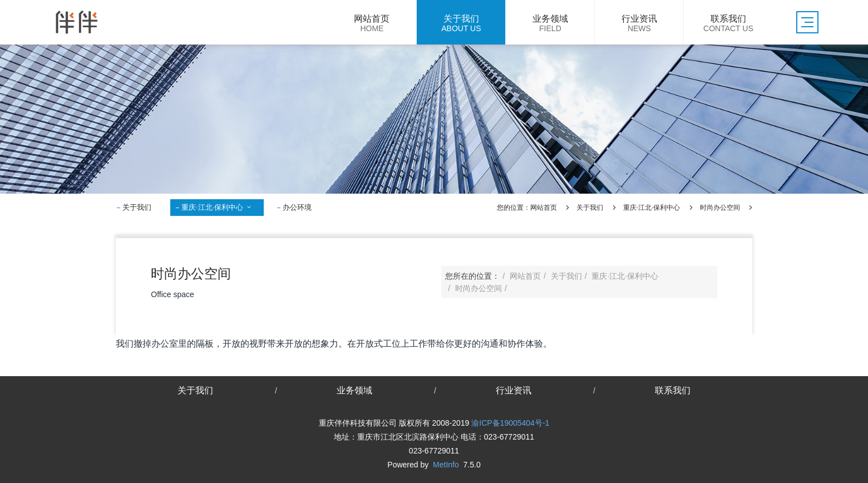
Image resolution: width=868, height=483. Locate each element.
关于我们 (137, 207)
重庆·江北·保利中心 (217, 207)
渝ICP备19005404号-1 (510, 423)
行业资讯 (514, 390)
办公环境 (297, 207)
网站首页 (544, 208)
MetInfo (446, 465)
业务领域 (354, 390)
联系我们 (673, 390)
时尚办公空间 (720, 208)
